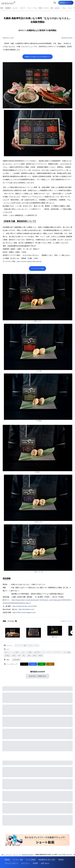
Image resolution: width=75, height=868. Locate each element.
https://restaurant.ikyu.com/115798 (24, 606)
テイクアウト (57, 652)
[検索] (55, 3)
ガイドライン (26, 863)
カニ (44, 652)
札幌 (29, 656)
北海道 (14, 656)
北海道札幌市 (16, 660)
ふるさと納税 (67, 652)
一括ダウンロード (66, 621)
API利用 (35, 863)
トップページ (7, 855)
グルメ (64, 8)
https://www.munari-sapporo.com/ (24, 612)
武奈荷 (34, 656)
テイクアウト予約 (37, 268)
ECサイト (7, 652)
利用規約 (61, 860)
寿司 (19, 656)
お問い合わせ (45, 863)
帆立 (24, 656)
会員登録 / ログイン (66, 3)
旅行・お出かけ (55, 8)
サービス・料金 (18, 860)
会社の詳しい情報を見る (37, 676)
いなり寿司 (15, 652)
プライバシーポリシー (12, 863)
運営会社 (7, 860)
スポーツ (23, 8)
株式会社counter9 (67, 38)
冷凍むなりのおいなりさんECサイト (37, 57)
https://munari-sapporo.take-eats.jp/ (29, 261)
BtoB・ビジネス (44, 8)
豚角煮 (41, 656)
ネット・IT (18, 646)
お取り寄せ (37, 652)
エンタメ (15, 8)
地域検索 (8, 8)
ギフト (49, 652)
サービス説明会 (31, 860)
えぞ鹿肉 (29, 652)
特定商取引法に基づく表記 (47, 860)
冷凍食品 (7, 656)
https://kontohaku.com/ (26, 609)
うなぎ (23, 652)
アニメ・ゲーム (32, 8)
